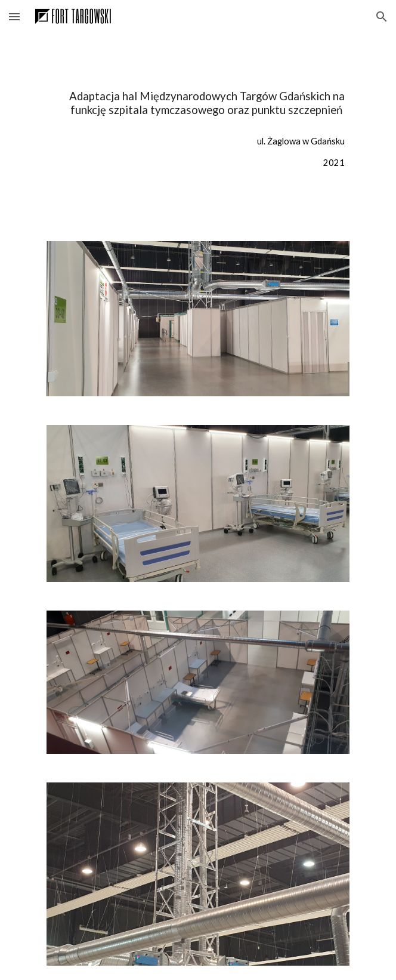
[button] (14, 16)
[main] (198, 104)
